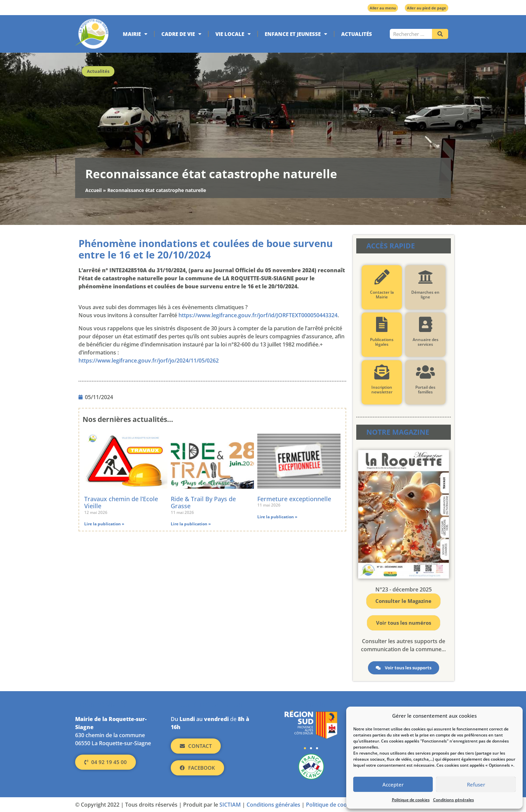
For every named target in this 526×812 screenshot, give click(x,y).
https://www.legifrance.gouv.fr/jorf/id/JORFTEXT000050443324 (258, 315)
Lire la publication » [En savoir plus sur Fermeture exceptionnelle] (277, 517)
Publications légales (382, 342)
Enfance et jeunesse (296, 34)
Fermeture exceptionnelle (294, 499)
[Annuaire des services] (425, 324)
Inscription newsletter (382, 390)
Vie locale (233, 34)
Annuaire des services (425, 342)
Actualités (357, 34)
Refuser (476, 784)
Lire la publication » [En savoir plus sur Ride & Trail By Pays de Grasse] (191, 524)
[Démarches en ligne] (425, 277)
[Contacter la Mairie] (382, 277)
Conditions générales (454, 800)
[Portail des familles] (425, 372)
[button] (305, 748)
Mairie (135, 34)
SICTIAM (230, 805)
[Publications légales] (382, 324)
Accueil (93, 190)
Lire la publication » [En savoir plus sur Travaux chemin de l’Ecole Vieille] (104, 524)
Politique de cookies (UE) (337, 805)
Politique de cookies (411, 800)
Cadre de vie (181, 34)
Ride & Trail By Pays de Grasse (203, 503)
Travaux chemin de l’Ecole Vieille (121, 503)
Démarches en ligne (425, 295)
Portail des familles (425, 390)
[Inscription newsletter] (382, 372)
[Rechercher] (440, 34)
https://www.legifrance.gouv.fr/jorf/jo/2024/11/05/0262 (149, 361)
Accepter (393, 784)
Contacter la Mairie (382, 295)
